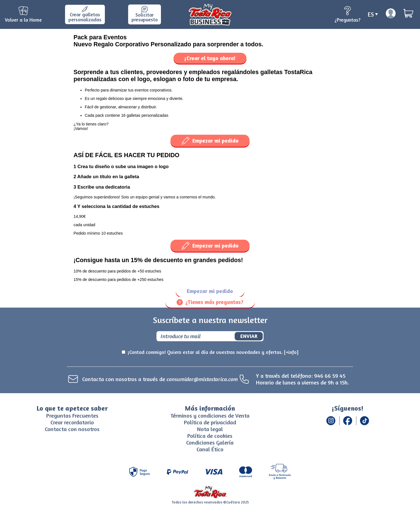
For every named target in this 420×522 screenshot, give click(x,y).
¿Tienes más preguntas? (210, 302)
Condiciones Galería (210, 442)
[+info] (291, 352)
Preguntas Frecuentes (72, 415)
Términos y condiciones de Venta (210, 415)
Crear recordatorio (72, 422)
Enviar (249, 336)
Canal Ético (210, 449)
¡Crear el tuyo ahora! (210, 58)
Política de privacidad (210, 422)
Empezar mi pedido (210, 141)
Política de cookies (210, 436)
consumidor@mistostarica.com (202, 379)
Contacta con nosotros (72, 429)
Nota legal (210, 429)
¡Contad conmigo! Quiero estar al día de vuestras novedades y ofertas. (213, 352)
